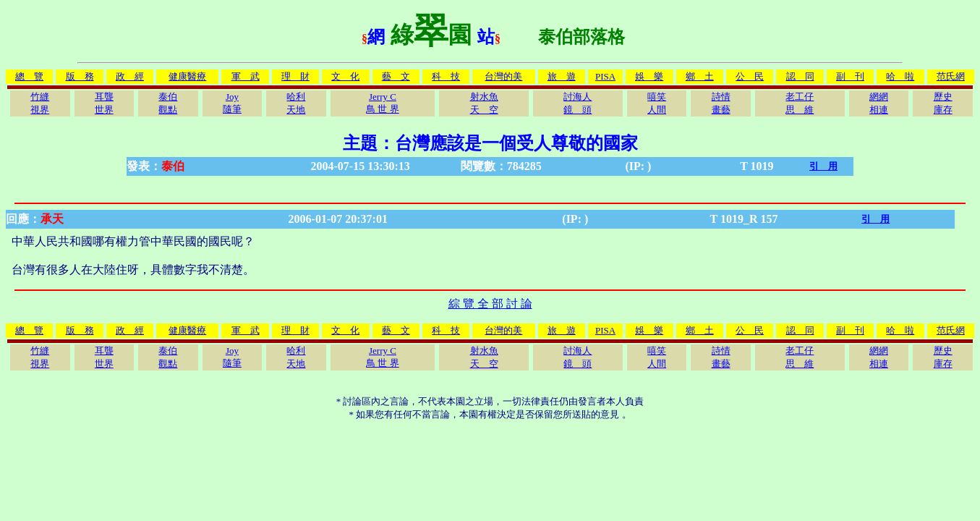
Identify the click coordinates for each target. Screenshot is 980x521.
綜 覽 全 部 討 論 (490, 304)
